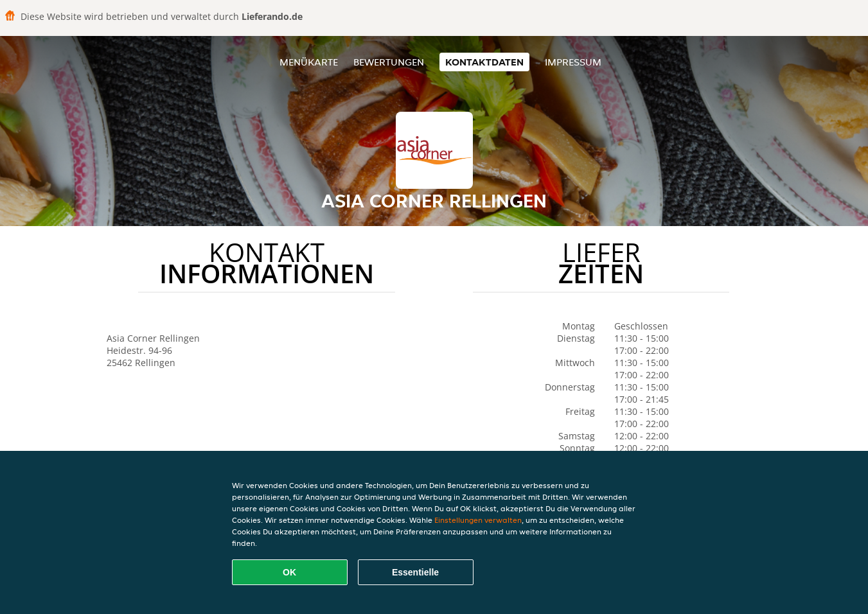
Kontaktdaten (484, 62)
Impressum (573, 62)
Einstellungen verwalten (478, 520)
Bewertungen (389, 62)
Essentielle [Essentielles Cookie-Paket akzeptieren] (415, 572)
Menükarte (309, 62)
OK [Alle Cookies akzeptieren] (289, 572)
